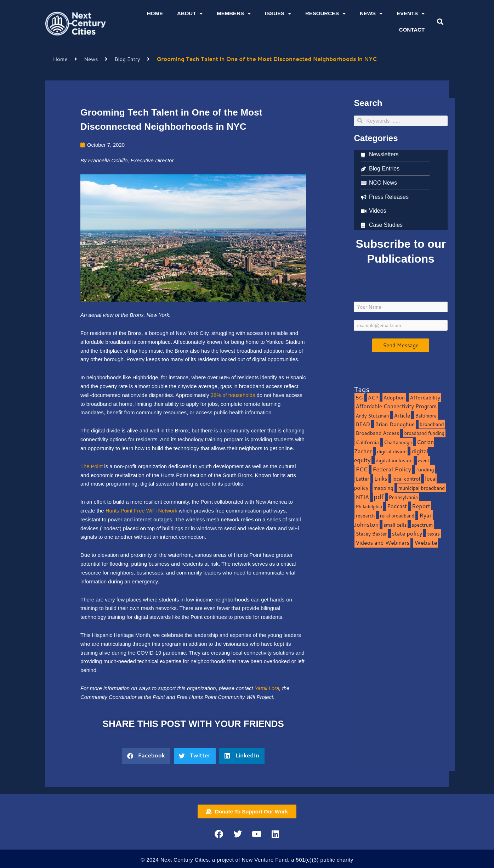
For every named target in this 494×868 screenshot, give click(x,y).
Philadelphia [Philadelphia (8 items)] (369, 506)
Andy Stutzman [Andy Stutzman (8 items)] (372, 415)
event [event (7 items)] (424, 460)
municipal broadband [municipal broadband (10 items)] (422, 488)
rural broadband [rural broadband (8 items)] (397, 515)
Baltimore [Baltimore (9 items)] (426, 415)
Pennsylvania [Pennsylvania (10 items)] (403, 497)
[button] (440, 22)
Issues (278, 14)
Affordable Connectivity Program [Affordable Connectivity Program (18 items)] (396, 406)
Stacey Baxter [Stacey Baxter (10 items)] (371, 534)
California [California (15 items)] (367, 442)
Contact (412, 30)
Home (155, 13)
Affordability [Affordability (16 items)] (425, 397)
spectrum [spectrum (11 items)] (422, 524)
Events (411, 14)
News (371, 14)
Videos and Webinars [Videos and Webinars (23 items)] (382, 542)
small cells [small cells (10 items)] (395, 524)
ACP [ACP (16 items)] (373, 397)
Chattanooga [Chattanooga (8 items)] (398, 442)
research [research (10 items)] (365, 515)
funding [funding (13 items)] (425, 469)
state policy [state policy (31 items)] (407, 533)
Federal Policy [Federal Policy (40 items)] (392, 469)
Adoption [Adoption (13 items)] (394, 397)
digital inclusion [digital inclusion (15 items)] (394, 460)
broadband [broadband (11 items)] (432, 424)
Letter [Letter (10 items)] (362, 478)
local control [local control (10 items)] (406, 478)
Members (234, 14)
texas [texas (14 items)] (433, 534)
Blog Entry (128, 59)
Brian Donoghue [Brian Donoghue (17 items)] (395, 424)
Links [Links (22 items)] (381, 478)
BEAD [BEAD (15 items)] (363, 424)
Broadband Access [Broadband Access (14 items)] (377, 433)
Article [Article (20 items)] (402, 415)
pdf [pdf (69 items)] (379, 497)
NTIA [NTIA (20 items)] (362, 497)
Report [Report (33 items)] (421, 506)
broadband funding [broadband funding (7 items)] (424, 433)
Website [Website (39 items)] (426, 542)
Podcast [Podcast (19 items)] (397, 506)
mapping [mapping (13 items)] (384, 488)
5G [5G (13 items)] (359, 397)
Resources (325, 14)
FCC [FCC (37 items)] (362, 469)
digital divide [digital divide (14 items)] (392, 451)
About (190, 14)
